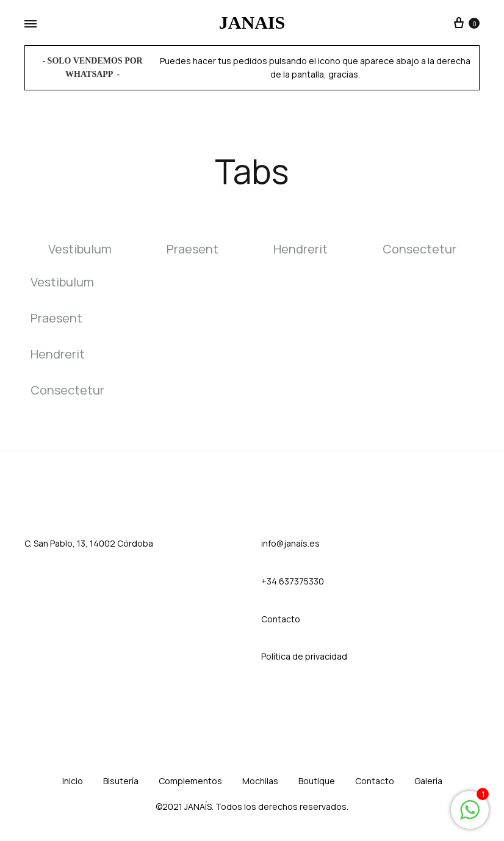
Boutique (317, 781)
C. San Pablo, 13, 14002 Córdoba (89, 543)
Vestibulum (80, 250)
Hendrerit (301, 250)
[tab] (94, 250)
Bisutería (121, 781)
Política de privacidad (304, 656)
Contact (278, 619)
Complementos (190, 781)
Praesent (193, 250)
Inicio (73, 781)
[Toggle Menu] (31, 24)
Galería (428, 781)
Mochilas (260, 781)
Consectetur (419, 250)
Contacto (375, 781)
